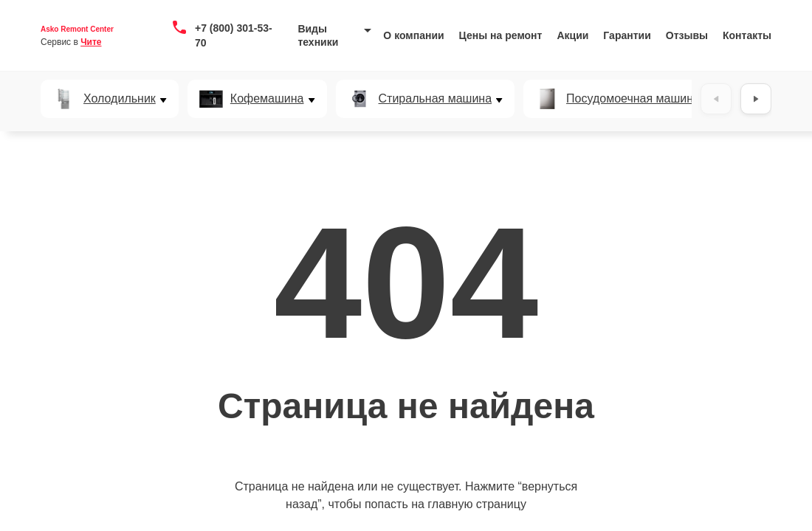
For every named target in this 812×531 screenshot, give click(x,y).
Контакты (747, 35)
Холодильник (120, 99)
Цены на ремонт (501, 35)
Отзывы (687, 35)
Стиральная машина (436, 99)
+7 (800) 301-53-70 (234, 35)
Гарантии (627, 35)
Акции (572, 35)
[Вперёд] (756, 99)
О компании (413, 35)
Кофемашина (267, 99)
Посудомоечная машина (633, 99)
